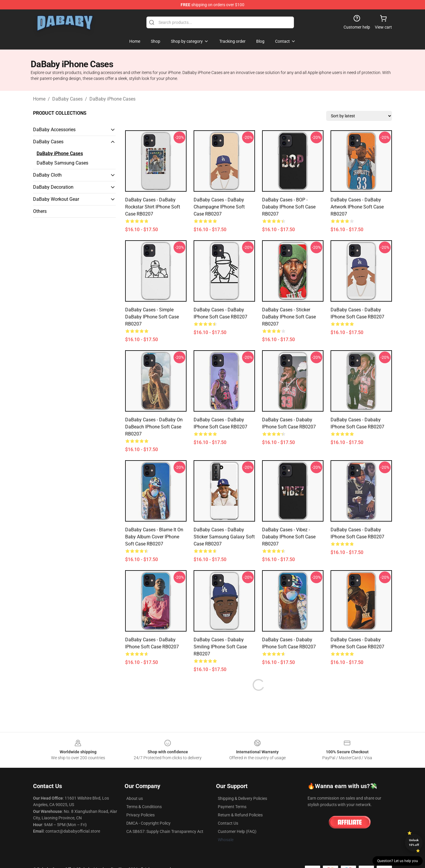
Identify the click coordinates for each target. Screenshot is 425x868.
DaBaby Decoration (53, 187)
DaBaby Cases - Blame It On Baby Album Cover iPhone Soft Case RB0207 (154, 537)
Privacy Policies (140, 815)
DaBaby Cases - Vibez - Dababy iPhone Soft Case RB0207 (289, 537)
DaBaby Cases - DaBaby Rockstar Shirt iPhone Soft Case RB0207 (153, 207)
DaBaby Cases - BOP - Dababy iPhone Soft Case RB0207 (289, 207)
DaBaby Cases (67, 99)
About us (135, 798)
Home (39, 99)
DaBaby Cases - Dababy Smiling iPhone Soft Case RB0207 (220, 647)
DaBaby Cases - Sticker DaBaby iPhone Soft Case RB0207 (289, 317)
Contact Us (228, 823)
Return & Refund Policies (240, 815)
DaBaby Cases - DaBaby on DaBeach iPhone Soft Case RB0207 (154, 427)
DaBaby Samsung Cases (62, 163)
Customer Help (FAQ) (237, 831)
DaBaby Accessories (54, 130)
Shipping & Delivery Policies (242, 798)
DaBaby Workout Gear (56, 199)
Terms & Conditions (144, 807)
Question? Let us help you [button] (398, 861)
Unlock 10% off (414, 842)
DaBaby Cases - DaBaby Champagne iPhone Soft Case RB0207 (219, 207)
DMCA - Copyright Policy (148, 823)
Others (40, 211)
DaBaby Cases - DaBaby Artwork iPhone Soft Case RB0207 (357, 207)
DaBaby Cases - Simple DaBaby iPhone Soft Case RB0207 (152, 317)
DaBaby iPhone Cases (112, 99)
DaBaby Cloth (47, 175)
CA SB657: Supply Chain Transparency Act (165, 831)
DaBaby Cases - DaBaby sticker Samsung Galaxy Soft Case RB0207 (224, 537)
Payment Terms (232, 807)
